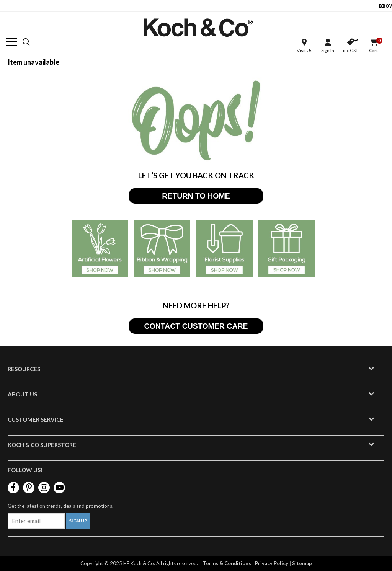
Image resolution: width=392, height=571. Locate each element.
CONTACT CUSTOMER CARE (196, 326)
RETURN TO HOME (196, 196)
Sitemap (302, 563)
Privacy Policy (272, 563)
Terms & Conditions (227, 563)
